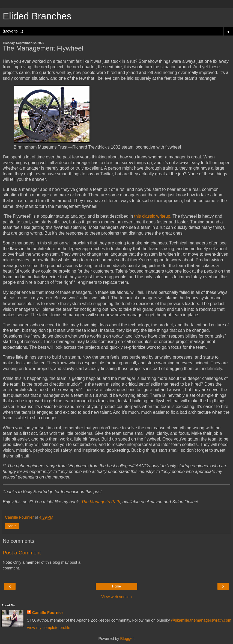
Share (12, 526)
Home (117, 586)
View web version (117, 597)
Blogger (127, 639)
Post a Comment (22, 553)
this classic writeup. (152, 216)
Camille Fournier (48, 613)
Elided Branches (37, 16)
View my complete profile (49, 628)
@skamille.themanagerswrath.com (201, 620)
